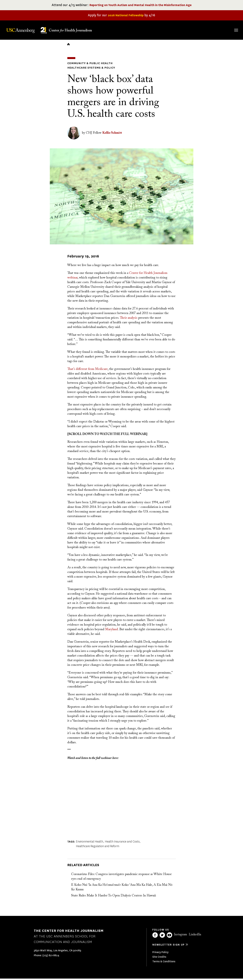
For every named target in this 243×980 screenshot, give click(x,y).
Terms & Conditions (164, 963)
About (140, 30)
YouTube (169, 936)
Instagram (180, 936)
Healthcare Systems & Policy (89, 69)
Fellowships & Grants (158, 32)
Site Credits (159, 958)
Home (68, 46)
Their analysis (129, 319)
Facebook (155, 936)
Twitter (162, 936)
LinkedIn (195, 936)
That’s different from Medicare (88, 371)
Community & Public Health (88, 65)
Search (232, 27)
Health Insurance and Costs (122, 843)
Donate (221, 30)
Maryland (112, 631)
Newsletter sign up (168, 946)
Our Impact (201, 30)
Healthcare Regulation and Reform (98, 848)
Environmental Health (90, 843)
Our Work (180, 30)
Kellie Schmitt (112, 134)
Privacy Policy (160, 954)
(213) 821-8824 (51, 957)
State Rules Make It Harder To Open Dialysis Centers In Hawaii (114, 897)
